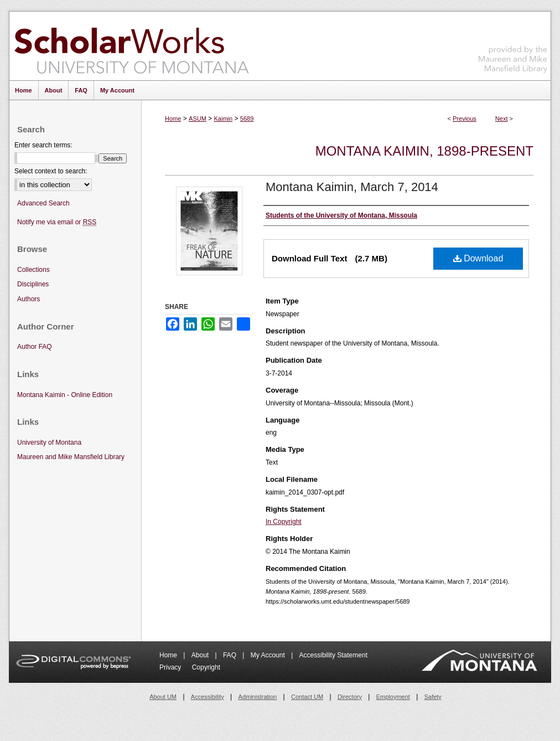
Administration (258, 697)
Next (502, 119)
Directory (350, 697)
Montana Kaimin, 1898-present (424, 151)
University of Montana (49, 442)
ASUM (198, 119)
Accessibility (208, 697)
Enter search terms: (43, 145)
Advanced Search (43, 203)
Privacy (171, 667)
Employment (393, 697)
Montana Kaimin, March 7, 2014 (352, 187)
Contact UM (307, 697)
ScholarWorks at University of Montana (131, 46)
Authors (28, 299)
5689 (247, 119)
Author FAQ (35, 347)
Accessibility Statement (333, 655)
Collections (33, 270)
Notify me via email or (57, 222)
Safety (433, 697)
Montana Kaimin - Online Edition (65, 395)
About (201, 655)
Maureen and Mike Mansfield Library (513, 44)
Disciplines (33, 284)
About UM (163, 697)
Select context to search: (51, 171)
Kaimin (224, 119)
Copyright (206, 667)
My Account (269, 655)
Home (173, 119)
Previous (465, 119)
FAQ (230, 655)
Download (478, 258)
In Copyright (284, 522)
